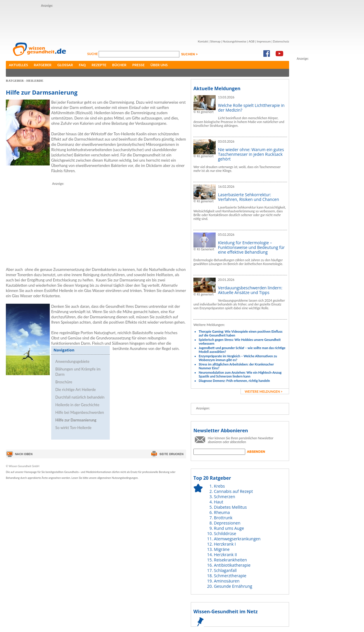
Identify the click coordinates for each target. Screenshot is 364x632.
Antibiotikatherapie (232, 565)
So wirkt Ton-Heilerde (73, 428)
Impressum (264, 41)
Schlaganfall (225, 570)
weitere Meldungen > (263, 391)
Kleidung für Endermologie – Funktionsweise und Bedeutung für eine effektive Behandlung (251, 247)
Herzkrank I (225, 544)
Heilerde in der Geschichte (77, 405)
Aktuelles (18, 65)
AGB (251, 41)
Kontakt (203, 41)
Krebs (219, 486)
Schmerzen (225, 497)
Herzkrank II (225, 555)
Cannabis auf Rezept (233, 491)
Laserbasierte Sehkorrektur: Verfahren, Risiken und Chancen (249, 197)
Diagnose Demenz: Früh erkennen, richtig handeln (234, 381)
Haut (219, 502)
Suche (93, 54)
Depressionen (227, 523)
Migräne (222, 549)
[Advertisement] (147, 21)
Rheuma (222, 512)
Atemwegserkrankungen (237, 539)
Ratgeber (43, 65)
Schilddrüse (225, 533)
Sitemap (215, 41)
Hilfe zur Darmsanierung (76, 420)
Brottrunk (223, 518)
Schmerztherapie (230, 576)
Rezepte (99, 65)
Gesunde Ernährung (233, 586)
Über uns (159, 65)
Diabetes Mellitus (230, 507)
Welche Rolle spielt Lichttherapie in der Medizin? (251, 108)
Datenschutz (281, 41)
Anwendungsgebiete (72, 361)
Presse (138, 65)
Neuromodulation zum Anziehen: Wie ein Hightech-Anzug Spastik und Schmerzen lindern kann (240, 374)
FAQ (82, 65)
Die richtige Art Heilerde (75, 390)
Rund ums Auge (229, 528)
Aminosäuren (227, 581)
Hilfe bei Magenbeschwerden (80, 412)
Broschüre (64, 382)
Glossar (65, 65)
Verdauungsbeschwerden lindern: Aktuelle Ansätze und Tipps (250, 290)
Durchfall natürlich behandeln (80, 397)
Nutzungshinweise (235, 41)
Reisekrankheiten (230, 560)
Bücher (119, 65)
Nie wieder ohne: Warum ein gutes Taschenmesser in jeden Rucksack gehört (251, 154)
